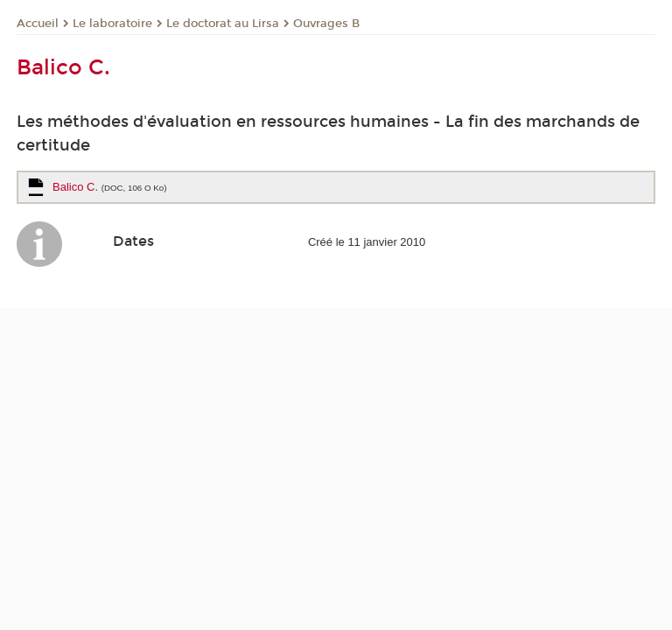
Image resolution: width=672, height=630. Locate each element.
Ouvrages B (326, 24)
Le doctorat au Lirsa (223, 24)
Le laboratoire (112, 24)
